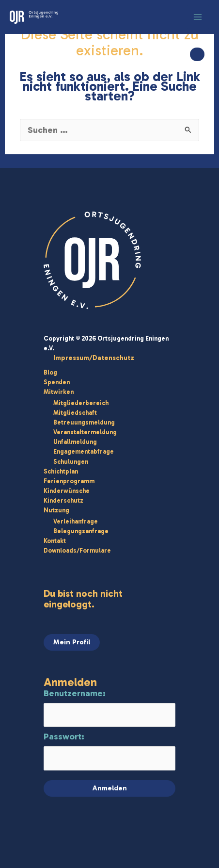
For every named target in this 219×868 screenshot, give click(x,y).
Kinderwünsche (67, 491)
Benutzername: (75, 693)
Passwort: (64, 737)
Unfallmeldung (75, 442)
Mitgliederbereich (81, 403)
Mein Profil (72, 642)
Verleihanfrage (76, 521)
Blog (50, 372)
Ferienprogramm (69, 481)
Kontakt (55, 541)
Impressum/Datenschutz (94, 358)
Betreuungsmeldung (84, 422)
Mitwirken (59, 392)
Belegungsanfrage (81, 531)
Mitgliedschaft (75, 413)
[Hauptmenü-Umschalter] (198, 17)
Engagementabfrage (84, 451)
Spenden (57, 382)
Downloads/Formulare (77, 550)
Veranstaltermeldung (85, 432)
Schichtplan (61, 471)
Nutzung (56, 510)
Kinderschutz (63, 500)
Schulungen (71, 462)
